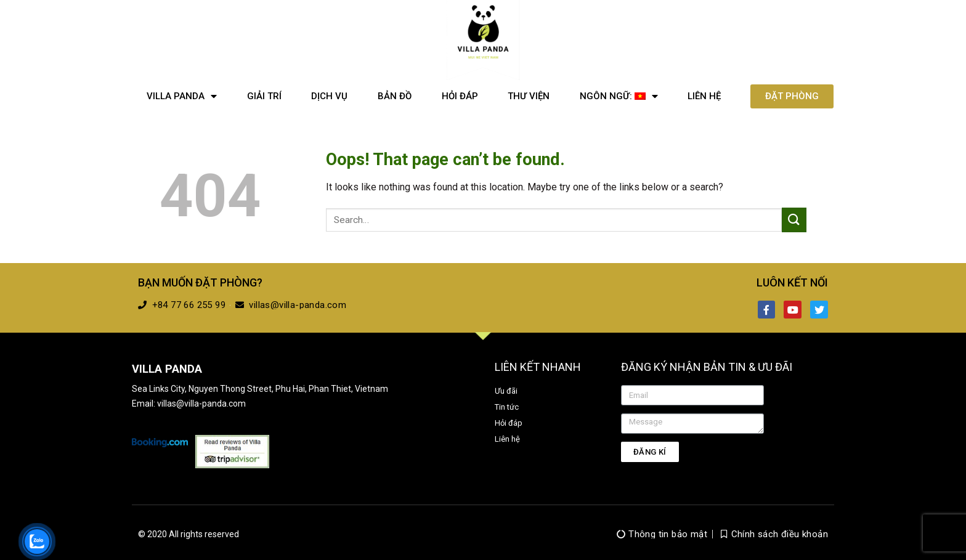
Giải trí (264, 96)
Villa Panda (182, 96)
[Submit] (794, 220)
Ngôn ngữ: (619, 96)
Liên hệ (704, 96)
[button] (792, 96)
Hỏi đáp (460, 96)
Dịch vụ (329, 96)
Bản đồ (395, 96)
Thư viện (529, 96)
